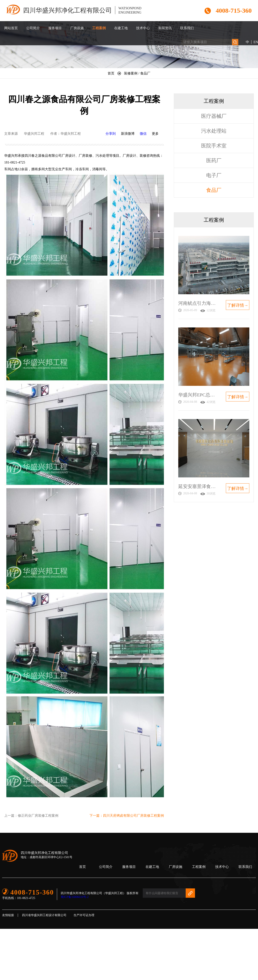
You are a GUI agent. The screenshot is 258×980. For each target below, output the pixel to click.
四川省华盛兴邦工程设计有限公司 (44, 915)
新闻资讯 (165, 28)
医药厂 (214, 161)
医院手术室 (214, 146)
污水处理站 (214, 131)
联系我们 (187, 28)
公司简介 (33, 28)
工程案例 (99, 28)
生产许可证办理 (84, 915)
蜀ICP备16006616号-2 (75, 897)
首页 (82, 867)
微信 (143, 134)
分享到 (111, 134)
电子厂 (214, 175)
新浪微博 (128, 134)
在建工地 (121, 28)
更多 (155, 134)
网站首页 (11, 28)
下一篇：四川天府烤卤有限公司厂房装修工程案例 (127, 816)
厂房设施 (77, 28)
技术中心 (143, 28)
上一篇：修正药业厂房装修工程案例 (31, 816)
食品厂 (214, 190)
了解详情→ (238, 305)
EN (256, 42)
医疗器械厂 (214, 116)
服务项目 (55, 28)
